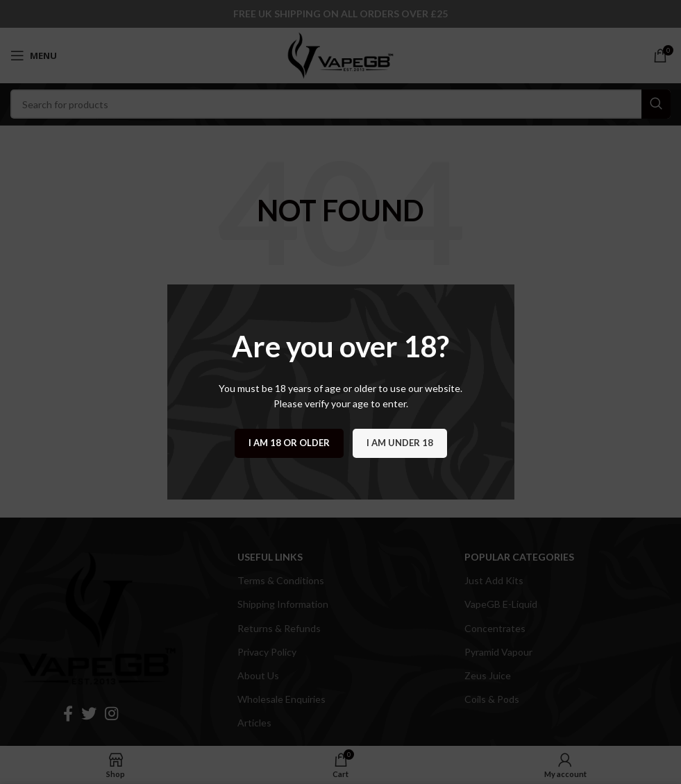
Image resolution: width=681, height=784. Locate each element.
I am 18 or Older (289, 443)
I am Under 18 (400, 443)
